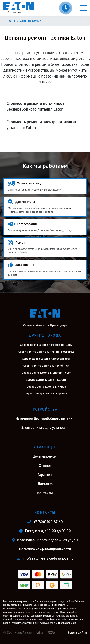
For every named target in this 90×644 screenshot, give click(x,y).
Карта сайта (77, 633)
